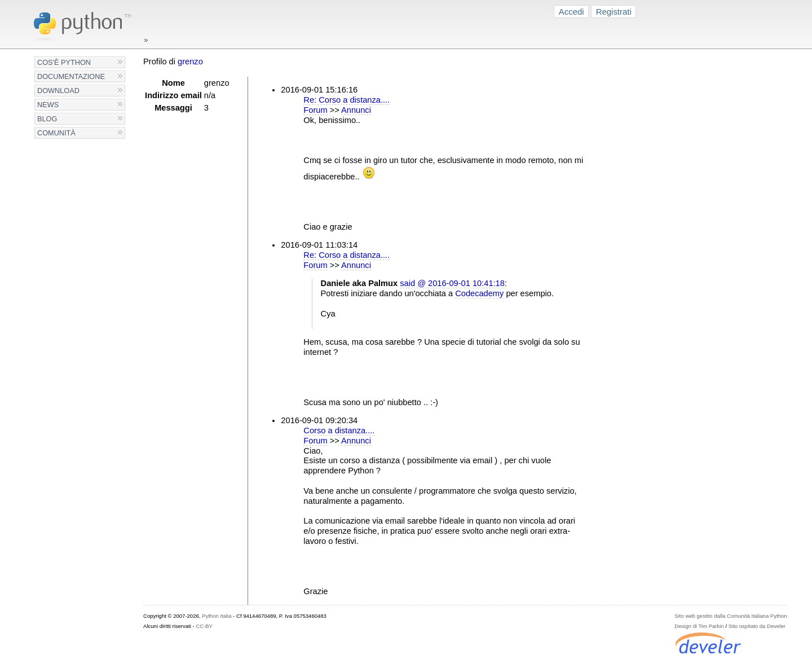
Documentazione (71, 76)
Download (58, 91)
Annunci (356, 110)
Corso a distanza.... (339, 430)
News (48, 105)
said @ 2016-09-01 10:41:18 (452, 283)
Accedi (572, 12)
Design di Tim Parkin (699, 626)
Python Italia (217, 616)
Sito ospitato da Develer (757, 626)
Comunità (56, 133)
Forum (315, 110)
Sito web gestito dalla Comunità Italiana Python (731, 616)
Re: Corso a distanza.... (347, 100)
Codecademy (479, 293)
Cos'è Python (64, 62)
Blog (47, 119)
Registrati (614, 12)
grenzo (190, 61)
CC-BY (204, 626)
